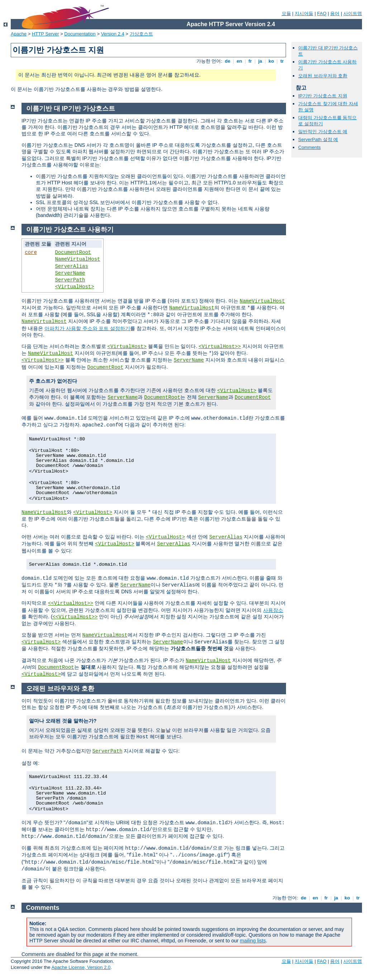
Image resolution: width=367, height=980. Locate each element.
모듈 (286, 13)
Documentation (80, 34)
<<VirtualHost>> (71, 603)
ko (271, 61)
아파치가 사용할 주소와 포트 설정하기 (87, 328)
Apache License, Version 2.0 (81, 967)
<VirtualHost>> (220, 347)
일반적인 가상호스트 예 (323, 132)
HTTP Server (46, 34)
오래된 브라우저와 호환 (323, 76)
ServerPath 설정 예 (318, 139)
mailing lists (253, 941)
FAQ (322, 13)
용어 (335, 13)
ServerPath (70, 280)
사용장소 (273, 610)
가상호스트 (141, 34)
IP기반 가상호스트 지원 (323, 96)
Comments (309, 147)
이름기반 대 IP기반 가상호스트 (71, 108)
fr (250, 61)
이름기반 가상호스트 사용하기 (70, 230)
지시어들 (304, 13)
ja (260, 61)
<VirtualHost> (74, 287)
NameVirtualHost (77, 259)
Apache (19, 34)
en (239, 61)
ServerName (70, 273)
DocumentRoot (73, 252)
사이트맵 (353, 13)
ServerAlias (71, 266)
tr (282, 61)
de (228, 61)
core (31, 252)
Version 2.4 (113, 34)
